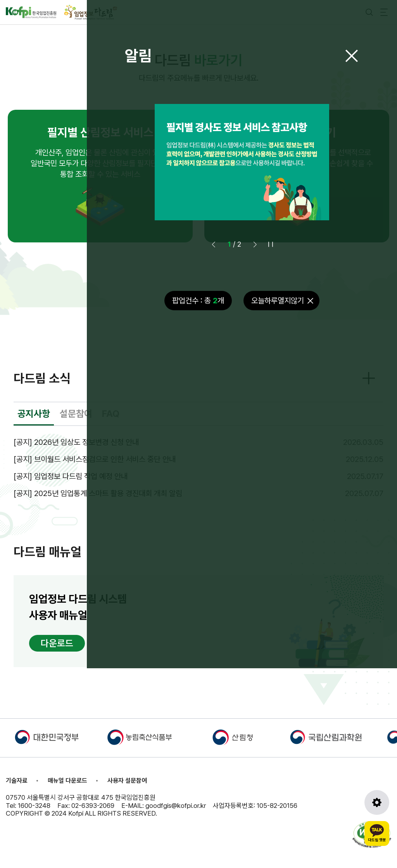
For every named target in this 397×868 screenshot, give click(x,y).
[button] (255, 244)
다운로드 (57, 643)
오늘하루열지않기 (278, 301)
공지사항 (34, 414)
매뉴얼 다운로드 (67, 781)
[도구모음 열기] (377, 802)
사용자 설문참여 (127, 781)
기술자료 (17, 781)
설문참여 (76, 414)
